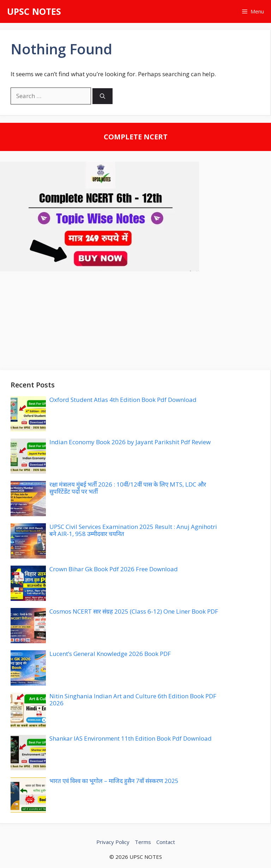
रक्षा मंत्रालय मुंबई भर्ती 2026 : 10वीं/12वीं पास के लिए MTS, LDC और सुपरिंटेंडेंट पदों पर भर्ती (128, 488)
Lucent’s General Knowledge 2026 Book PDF (110, 654)
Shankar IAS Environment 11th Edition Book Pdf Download (131, 738)
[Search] (103, 96)
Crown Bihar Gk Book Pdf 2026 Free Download (114, 569)
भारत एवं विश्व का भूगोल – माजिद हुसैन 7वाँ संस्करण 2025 (114, 781)
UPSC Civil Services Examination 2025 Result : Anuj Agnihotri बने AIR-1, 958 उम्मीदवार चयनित (133, 530)
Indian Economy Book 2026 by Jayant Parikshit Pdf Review (130, 442)
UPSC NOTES (34, 11)
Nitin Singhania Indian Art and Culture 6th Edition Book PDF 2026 (133, 700)
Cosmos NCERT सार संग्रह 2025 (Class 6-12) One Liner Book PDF (134, 611)
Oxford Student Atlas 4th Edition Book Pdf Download (123, 400)
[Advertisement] (135, 321)
